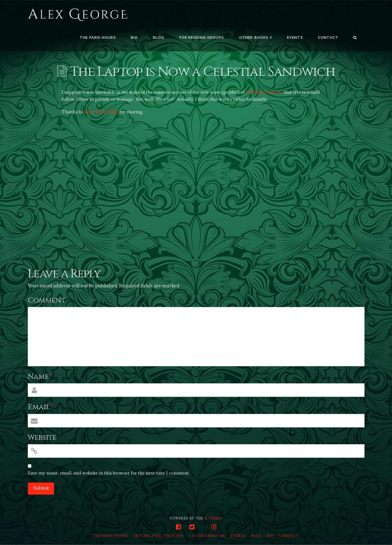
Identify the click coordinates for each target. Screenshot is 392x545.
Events (238, 536)
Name (40, 377)
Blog (256, 536)
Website (42, 438)
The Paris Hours (111, 536)
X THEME (213, 518)
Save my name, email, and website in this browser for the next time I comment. (109, 473)
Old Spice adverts (264, 92)
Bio (270, 536)
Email (41, 407)
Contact (289, 536)
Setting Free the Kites (158, 536)
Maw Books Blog (101, 112)
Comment (47, 300)
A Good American (207, 536)
